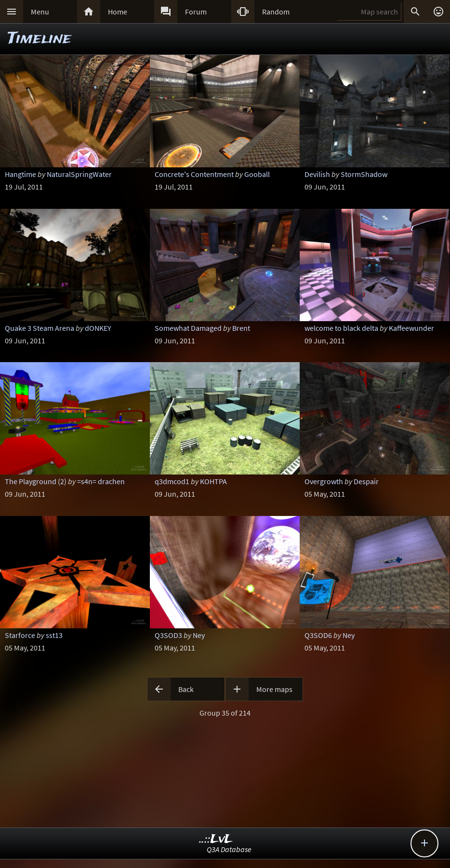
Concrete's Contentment (194, 174)
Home (118, 12)
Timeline (40, 39)
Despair (366, 481)
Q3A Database (229, 849)
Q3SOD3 (168, 635)
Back (186, 689)
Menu (40, 12)
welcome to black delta (341, 328)
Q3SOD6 (318, 635)
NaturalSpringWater (79, 174)
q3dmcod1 (172, 481)
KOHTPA (213, 481)
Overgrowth (324, 481)
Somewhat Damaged (188, 328)
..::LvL (216, 839)
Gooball (257, 174)
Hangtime (20, 174)
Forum (196, 12)
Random (276, 12)
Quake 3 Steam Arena (40, 328)
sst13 (54, 635)
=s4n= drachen (101, 481)
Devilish (317, 174)
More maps (274, 689)
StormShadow (364, 174)
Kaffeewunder (411, 328)
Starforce (20, 635)
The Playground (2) (36, 481)
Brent (241, 328)
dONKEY (98, 328)
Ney (199, 635)
